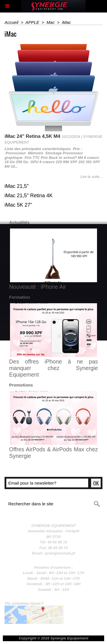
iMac (66, 22)
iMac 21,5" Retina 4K (29, 196)
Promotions (21, 385)
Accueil (11, 22)
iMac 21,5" (17, 186)
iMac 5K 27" (18, 205)
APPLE (32, 22)
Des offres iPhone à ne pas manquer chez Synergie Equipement (53, 368)
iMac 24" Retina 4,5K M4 (32, 136)
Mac (51, 22)
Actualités (19, 222)
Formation (20, 297)
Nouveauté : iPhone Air (38, 287)
